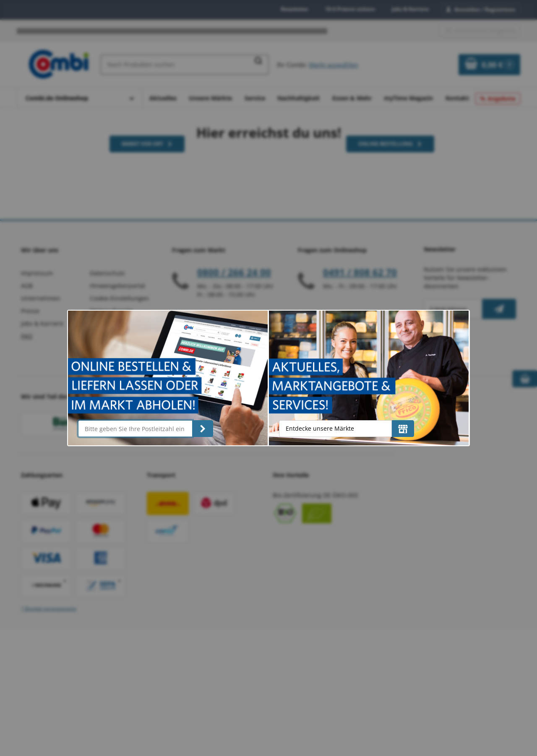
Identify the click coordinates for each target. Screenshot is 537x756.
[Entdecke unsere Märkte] (403, 429)
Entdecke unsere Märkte (320, 428)
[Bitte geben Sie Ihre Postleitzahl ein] (136, 429)
